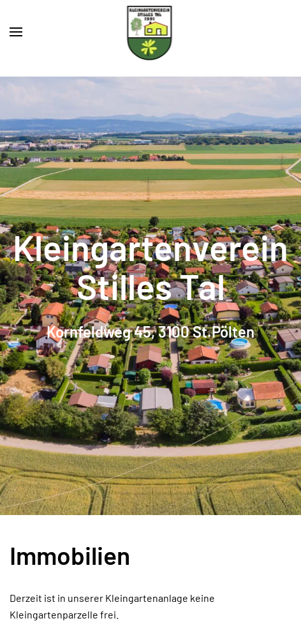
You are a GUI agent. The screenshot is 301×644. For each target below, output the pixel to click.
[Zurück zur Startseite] (151, 32)
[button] (16, 32)
